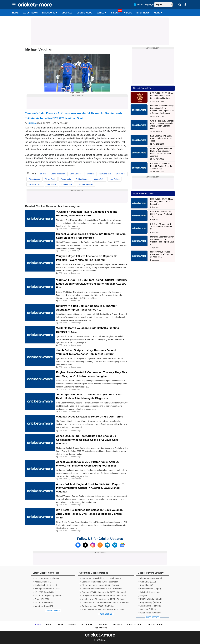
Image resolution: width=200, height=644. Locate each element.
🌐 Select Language (144, 5)
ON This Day (87, 624)
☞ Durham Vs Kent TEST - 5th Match (97, 606)
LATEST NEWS (30, 13)
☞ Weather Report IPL (43, 606)
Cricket (103, 640)
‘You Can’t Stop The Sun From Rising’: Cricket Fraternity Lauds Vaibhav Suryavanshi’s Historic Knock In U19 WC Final (92, 284)
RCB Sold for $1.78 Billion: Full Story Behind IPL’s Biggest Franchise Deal (162, 96)
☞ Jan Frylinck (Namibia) (149, 606)
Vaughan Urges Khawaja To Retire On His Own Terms (90, 417)
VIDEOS (128, 13)
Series (102, 13)
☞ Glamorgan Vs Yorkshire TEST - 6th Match (100, 585)
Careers (117, 624)
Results (103, 624)
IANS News (32, 123)
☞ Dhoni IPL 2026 (41, 599)
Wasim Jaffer (99, 179)
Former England (67, 184)
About (50, 624)
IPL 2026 (115, 13)
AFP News (63, 251)
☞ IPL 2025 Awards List (44, 592)
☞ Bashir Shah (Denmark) (150, 599)
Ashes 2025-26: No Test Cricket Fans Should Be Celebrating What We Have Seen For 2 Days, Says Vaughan (87, 440)
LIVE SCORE (50, 13)
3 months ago (76, 411)
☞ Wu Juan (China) (147, 609)
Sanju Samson (76, 174)
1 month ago (76, 229)
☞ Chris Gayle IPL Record (45, 585)
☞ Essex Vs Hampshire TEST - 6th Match (99, 582)
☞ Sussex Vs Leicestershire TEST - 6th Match (101, 589)
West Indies (121, 174)
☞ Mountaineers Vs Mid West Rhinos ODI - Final (102, 609)
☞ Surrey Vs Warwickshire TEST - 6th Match (100, 578)
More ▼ (158, 13)
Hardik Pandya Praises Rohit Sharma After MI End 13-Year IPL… (162, 254)
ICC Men (90, 174)
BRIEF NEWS (143, 13)
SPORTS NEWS (84, 13)
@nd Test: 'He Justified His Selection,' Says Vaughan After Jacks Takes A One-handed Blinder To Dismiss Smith (89, 514)
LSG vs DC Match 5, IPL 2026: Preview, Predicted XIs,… (161, 214)
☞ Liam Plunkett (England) (150, 578)
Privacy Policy (156, 624)
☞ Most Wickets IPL (42, 582)
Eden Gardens (34, 179)
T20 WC (42, 174)
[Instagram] (93, 545)
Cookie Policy (135, 624)
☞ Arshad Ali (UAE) (147, 582)
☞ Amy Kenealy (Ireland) (149, 602)
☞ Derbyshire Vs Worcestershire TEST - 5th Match (103, 596)
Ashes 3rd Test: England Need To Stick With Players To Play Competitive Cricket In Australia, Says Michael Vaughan (91, 488)
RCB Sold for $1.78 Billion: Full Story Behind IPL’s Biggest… (162, 202)
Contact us (101, 628)
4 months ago (76, 531)
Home (15, 13)
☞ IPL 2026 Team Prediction (46, 578)
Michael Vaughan (86, 184)
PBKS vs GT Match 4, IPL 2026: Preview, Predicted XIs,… (161, 227)
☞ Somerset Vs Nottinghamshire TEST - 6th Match (103, 592)
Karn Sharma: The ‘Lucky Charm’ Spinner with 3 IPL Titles (162, 138)
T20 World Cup (105, 174)
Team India (52, 184)
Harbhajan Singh (35, 184)
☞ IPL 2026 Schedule (43, 603)
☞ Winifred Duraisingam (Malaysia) (149, 592)
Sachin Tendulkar (58, 174)
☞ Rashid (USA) (145, 585)
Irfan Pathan (115, 179)
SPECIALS (67, 13)
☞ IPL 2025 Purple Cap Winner (47, 596)
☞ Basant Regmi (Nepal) (149, 589)
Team (61, 624)
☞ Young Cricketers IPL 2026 (46, 589)
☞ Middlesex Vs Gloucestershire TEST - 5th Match (103, 599)
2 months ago (76, 323)
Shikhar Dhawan (82, 179)
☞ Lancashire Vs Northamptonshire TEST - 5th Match (104, 603)
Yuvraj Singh (50, 179)
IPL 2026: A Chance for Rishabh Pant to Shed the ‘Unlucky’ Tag (161, 166)
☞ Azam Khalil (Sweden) (149, 613)
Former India (66, 179)
